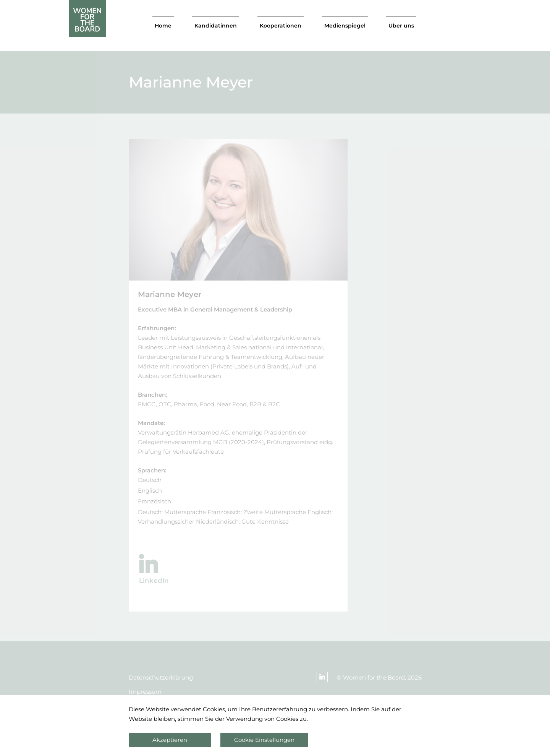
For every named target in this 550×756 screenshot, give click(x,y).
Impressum (145, 692)
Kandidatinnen (216, 26)
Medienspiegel (345, 26)
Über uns (401, 26)
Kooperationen (281, 26)
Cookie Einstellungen (264, 740)
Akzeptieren (170, 740)
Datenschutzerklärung (161, 677)
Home (163, 26)
